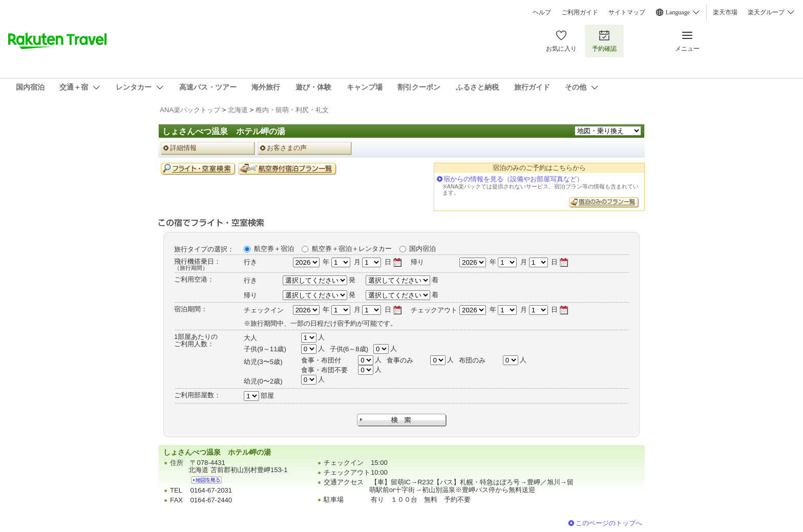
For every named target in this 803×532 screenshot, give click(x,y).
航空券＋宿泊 (274, 249)
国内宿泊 (422, 249)
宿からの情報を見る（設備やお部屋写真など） (513, 179)
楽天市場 (725, 12)
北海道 (238, 110)
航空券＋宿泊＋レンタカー (352, 249)
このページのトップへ (609, 523)
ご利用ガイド (580, 12)
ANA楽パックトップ (190, 110)
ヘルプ (542, 12)
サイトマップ (627, 12)
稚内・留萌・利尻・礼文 (292, 110)
